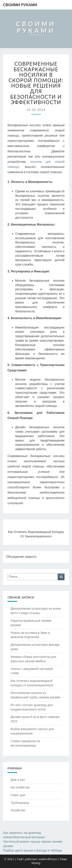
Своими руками (20, 5)
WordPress (49, 859)
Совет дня (18, 795)
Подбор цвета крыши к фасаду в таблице (33, 850)
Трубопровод (20, 803)
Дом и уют (18, 780)
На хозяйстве (20, 787)
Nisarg (36, 863)
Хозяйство (18, 810)
